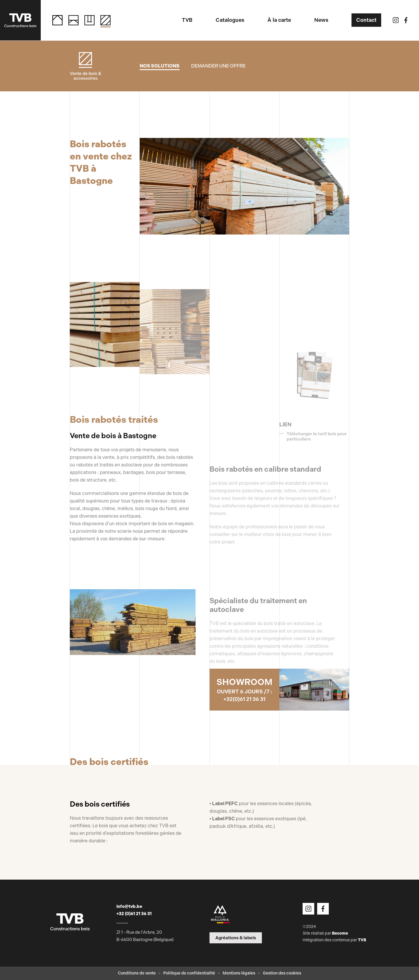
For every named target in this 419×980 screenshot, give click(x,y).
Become (340, 933)
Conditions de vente (137, 973)
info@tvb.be (129, 906)
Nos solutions (160, 66)
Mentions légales (239, 973)
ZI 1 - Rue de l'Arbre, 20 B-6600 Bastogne (145, 936)
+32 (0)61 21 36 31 (134, 914)
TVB (362, 940)
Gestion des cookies (282, 973)
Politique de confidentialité (189, 973)
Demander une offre (218, 66)
